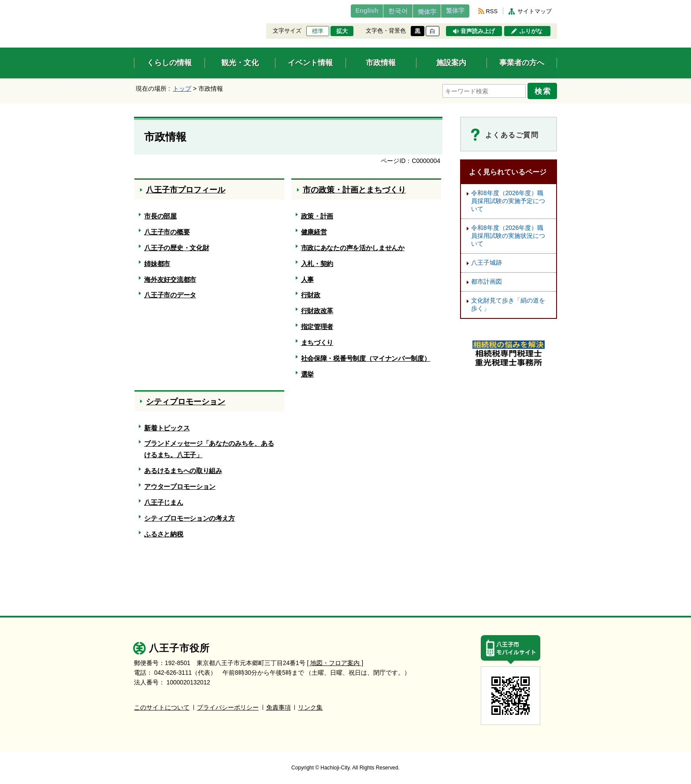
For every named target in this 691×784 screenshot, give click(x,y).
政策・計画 (317, 213)
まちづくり (317, 340)
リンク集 (310, 704)
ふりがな (531, 31)
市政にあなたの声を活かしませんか (353, 245)
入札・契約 (317, 261)
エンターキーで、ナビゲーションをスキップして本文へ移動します (134, 6)
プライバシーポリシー (228, 704)
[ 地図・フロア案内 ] (335, 660)
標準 (318, 31)
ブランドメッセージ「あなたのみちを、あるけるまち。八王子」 (209, 446)
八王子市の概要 (167, 229)
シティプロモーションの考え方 (189, 516)
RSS (492, 11)
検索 (545, 89)
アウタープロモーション (180, 484)
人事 (307, 276)
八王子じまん (163, 500)
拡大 (342, 31)
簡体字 (417, 12)
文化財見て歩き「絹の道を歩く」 (508, 302)
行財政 (311, 292)
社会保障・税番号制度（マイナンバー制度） (366, 356)
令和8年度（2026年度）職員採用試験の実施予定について (508, 198)
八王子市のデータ (170, 292)
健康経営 (314, 229)
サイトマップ (535, 11)
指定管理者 (317, 324)
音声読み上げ (478, 31)
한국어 (382, 11)
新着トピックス (167, 425)
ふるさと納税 (163, 531)
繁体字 (452, 11)
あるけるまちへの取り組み (183, 468)
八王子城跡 (487, 260)
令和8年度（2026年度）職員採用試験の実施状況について (508, 233)
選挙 (307, 372)
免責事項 (279, 704)
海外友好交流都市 (170, 276)
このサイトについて (162, 704)
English (347, 11)
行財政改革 (317, 308)
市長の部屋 (160, 213)
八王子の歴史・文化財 (176, 245)
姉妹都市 (157, 261)
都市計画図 (487, 279)
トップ (182, 89)
